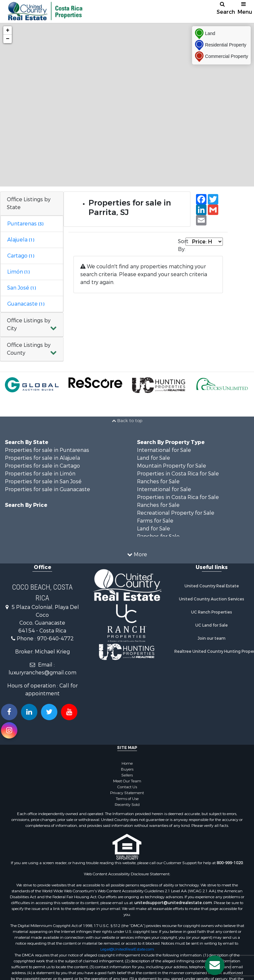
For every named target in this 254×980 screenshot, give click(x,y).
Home (127, 763)
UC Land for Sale (212, 625)
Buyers (127, 769)
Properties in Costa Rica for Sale (178, 474)
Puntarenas (25, 224)
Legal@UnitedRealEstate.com (127, 949)
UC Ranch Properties (212, 612)
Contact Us (127, 787)
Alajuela (21, 240)
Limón (18, 272)
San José (21, 288)
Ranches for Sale (158, 481)
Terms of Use (127, 799)
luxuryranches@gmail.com (42, 673)
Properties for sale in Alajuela (42, 458)
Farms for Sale (155, 521)
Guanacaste (26, 304)
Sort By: (182, 245)
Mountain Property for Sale (172, 466)
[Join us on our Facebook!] (9, 712)
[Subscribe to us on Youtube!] (69, 712)
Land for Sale (154, 458)
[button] (32, 325)
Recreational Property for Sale (176, 513)
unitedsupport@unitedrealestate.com (173, 903)
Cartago (21, 256)
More (137, 554)
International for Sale (164, 450)
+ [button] (8, 30)
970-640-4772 (55, 639)
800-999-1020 (230, 863)
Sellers (127, 775)
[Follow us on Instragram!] (9, 730)
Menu (245, 8)
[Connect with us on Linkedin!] (29, 712)
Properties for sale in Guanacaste (48, 489)
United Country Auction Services (212, 599)
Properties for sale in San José (43, 481)
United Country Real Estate (212, 586)
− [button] (8, 39)
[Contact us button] (215, 965)
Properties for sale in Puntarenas (47, 450)
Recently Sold (127, 805)
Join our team (212, 638)
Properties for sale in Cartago (42, 466)
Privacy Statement (127, 793)
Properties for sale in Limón (40, 474)
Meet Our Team (127, 781)
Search (225, 8)
